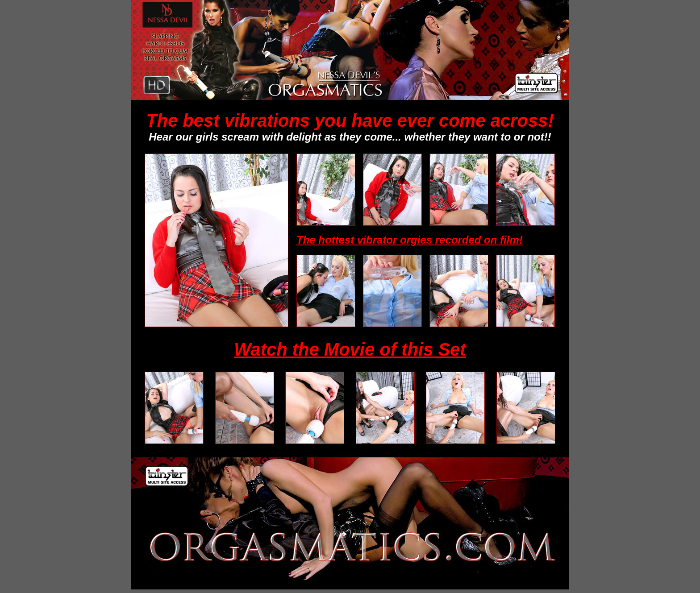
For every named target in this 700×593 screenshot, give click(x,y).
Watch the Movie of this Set (350, 349)
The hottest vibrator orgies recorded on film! (410, 240)
